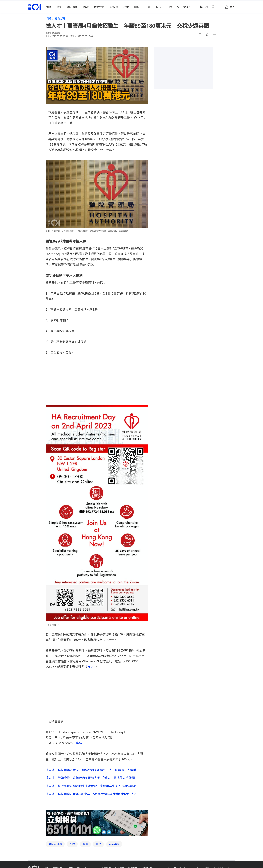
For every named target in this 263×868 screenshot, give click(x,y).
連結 (79, 742)
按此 (90, 665)
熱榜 (126, 6)
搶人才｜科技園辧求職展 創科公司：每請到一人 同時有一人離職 (91, 769)
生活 (169, 6)
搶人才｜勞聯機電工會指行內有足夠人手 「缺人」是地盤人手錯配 (90, 777)
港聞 (48, 6)
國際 (137, 6)
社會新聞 (60, 17)
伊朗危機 (99, 6)
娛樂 (59, 6)
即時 (86, 6)
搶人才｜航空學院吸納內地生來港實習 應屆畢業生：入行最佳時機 (91, 785)
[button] (200, 33)
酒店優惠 (72, 6)
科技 (180, 6)
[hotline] (97, 822)
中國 (148, 6)
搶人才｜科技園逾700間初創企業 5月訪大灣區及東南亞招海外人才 (91, 793)
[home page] (35, 6)
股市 (158, 6)
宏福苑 (114, 6)
